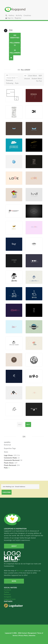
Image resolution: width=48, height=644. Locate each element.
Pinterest (7, 594)
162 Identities (15, 36)
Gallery (11, 15)
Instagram (8, 597)
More (14, 581)
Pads (17, 83)
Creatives (27, 15)
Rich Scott (20, 571)
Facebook (7, 590)
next (28, 424)
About (14, 546)
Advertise (32, 636)
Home (24, 9)
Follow (11, 58)
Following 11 (15, 44)
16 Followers (15, 51)
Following (10, 83)
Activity (19, 15)
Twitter (7, 592)
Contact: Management (29, 633)
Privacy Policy (23, 636)
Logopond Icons (10, 599)
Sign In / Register (13, 18)
